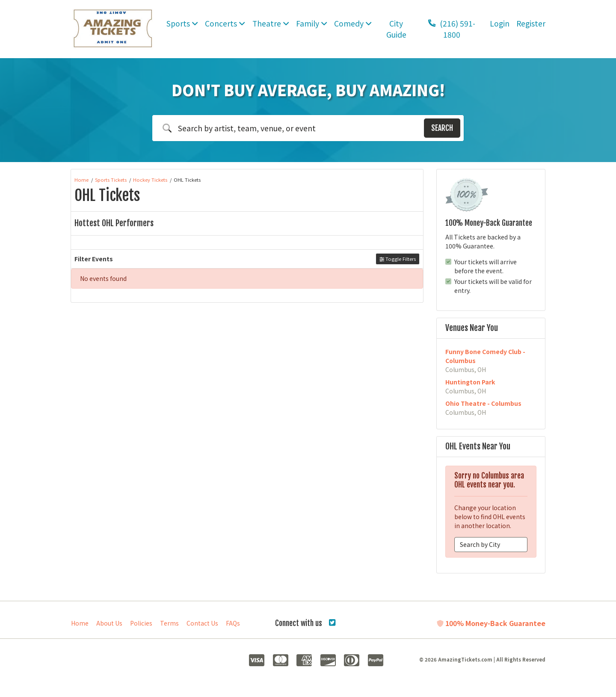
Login (500, 23)
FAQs (233, 623)
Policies (141, 623)
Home (80, 623)
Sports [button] (182, 23)
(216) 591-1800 (452, 29)
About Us (109, 623)
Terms (169, 623)
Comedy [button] (353, 23)
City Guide (396, 29)
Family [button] (312, 23)
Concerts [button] (225, 23)
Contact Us (202, 623)
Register (531, 23)
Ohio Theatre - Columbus (483, 403)
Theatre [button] (271, 23)
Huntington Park (470, 382)
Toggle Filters (398, 259)
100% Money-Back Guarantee (491, 623)
